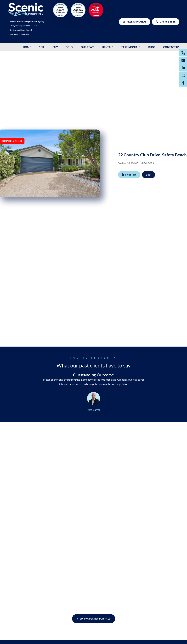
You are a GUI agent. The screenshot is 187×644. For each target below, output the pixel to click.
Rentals (108, 47)
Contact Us (171, 47)
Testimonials (131, 47)
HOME (27, 47)
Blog (152, 47)
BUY (55, 47)
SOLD (69, 47)
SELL (42, 47)
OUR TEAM (88, 47)
